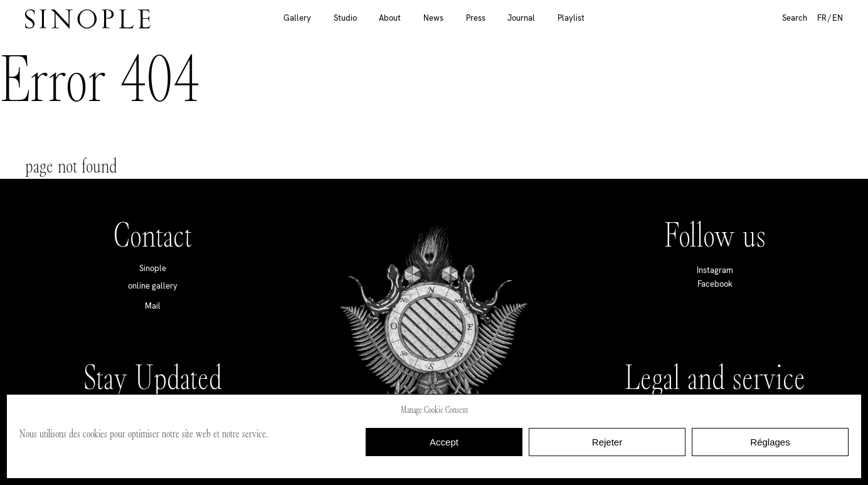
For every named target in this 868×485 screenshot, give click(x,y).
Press (476, 18)
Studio (345, 18)
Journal (521, 18)
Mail (153, 306)
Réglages (770, 442)
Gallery (297, 18)
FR (822, 18)
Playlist (571, 18)
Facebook (715, 284)
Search (795, 18)
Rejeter (607, 442)
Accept (444, 442)
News (433, 18)
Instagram (715, 270)
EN (838, 18)
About (390, 18)
